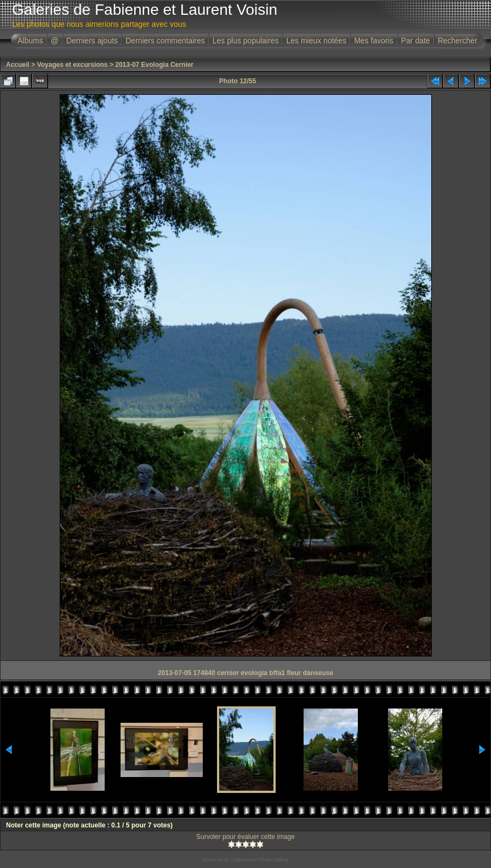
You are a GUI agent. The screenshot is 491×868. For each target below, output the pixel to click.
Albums (30, 41)
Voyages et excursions (72, 65)
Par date (416, 41)
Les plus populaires (246, 41)
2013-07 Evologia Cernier (154, 65)
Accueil (18, 65)
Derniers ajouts (92, 41)
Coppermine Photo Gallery (259, 860)
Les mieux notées (316, 41)
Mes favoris (374, 41)
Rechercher (458, 41)
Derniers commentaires (165, 41)
